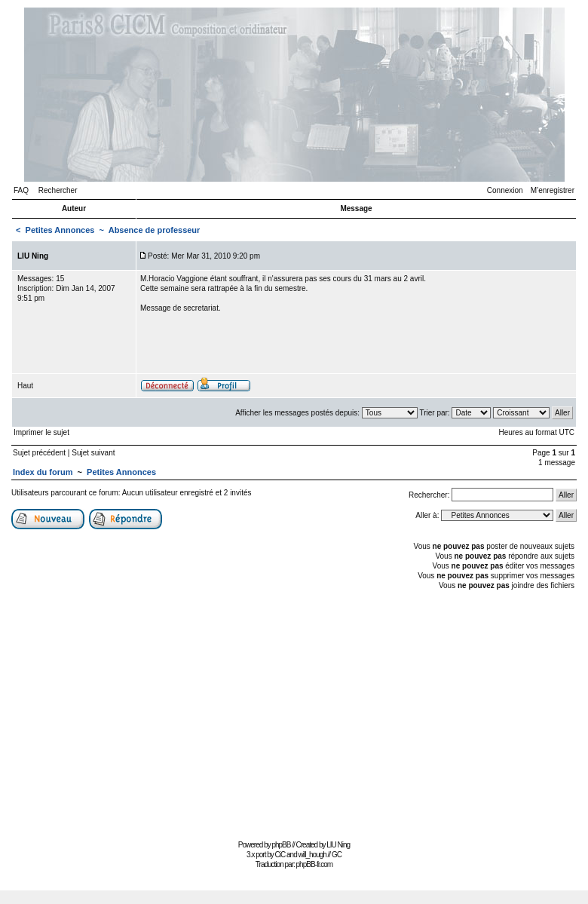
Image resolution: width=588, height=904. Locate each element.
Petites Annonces (60, 230)
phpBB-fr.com (315, 864)
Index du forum (43, 472)
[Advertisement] (294, 713)
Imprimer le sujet (41, 432)
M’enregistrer (553, 190)
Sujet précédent (39, 453)
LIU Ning (338, 845)
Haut (25, 386)
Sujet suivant (93, 453)
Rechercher (58, 190)
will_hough (312, 855)
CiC (280, 855)
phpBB (281, 845)
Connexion (505, 190)
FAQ (21, 190)
